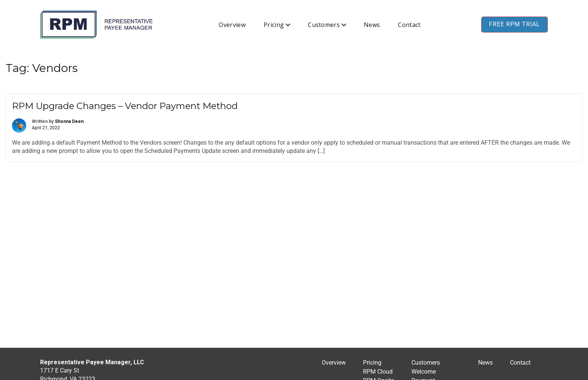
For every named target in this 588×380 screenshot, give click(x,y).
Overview (232, 25)
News (372, 25)
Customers (324, 25)
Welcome (424, 372)
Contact (409, 25)
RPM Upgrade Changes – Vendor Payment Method (125, 106)
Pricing (274, 25)
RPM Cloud (378, 372)
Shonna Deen (69, 121)
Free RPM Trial (514, 24)
